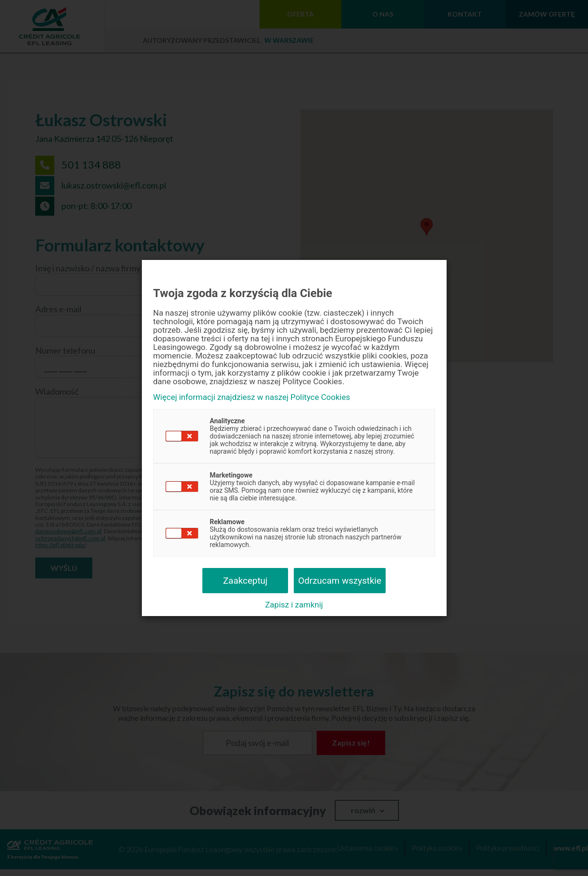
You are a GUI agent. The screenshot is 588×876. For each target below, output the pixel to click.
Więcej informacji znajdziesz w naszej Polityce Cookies (252, 397)
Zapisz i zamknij (294, 605)
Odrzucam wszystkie (340, 581)
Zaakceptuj (245, 581)
